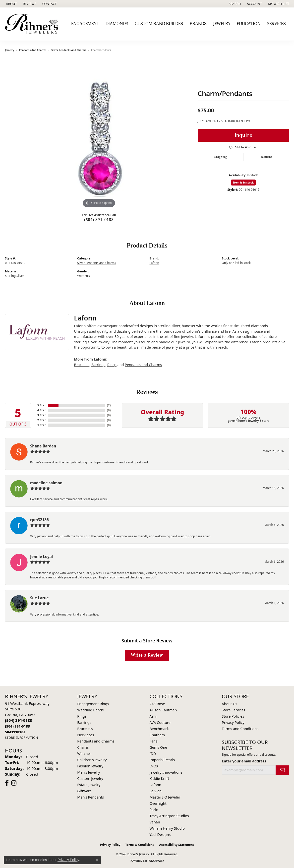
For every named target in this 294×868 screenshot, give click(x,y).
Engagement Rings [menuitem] (93, 704)
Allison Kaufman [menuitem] (163, 710)
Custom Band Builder (159, 24)
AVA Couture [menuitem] (160, 722)
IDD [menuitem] (153, 754)
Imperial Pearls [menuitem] (162, 760)
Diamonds (117, 24)
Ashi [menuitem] (153, 716)
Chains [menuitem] (83, 747)
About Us (230, 704)
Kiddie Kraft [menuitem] (159, 778)
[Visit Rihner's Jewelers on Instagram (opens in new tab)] (14, 783)
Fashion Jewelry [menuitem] (90, 766)
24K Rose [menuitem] (157, 704)
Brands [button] (198, 24)
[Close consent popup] (97, 860)
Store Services (234, 710)
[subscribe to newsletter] (282, 770)
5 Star (42, 405)
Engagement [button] (85, 24)
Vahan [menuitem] (155, 822)
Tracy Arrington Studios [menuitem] (169, 816)
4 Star (42, 410)
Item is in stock (243, 182)
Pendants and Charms (33, 50)
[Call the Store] (19, 720)
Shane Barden (43, 446)
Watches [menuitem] (84, 754)
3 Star (42, 415)
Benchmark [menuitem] (159, 729)
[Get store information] (22, 738)
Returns (267, 157)
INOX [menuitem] (154, 766)
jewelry (10, 50)
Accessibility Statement (176, 845)
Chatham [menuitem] (157, 735)
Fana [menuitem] (154, 741)
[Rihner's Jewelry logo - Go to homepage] (33, 24)
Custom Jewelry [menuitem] (90, 778)
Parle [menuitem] (154, 810)
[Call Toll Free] (17, 726)
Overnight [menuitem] (158, 803)
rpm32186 (39, 520)
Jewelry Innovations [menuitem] (166, 772)
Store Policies (233, 716)
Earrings (98, 365)
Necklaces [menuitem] (86, 735)
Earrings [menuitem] (84, 722)
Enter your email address (244, 761)
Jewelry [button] (222, 24)
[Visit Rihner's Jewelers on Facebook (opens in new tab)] (7, 783)
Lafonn (154, 263)
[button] (234, 4)
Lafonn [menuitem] (155, 785)
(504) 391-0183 (99, 220)
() (109, 405)
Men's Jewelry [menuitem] (89, 772)
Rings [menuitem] (82, 716)
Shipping (221, 157)
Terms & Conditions (140, 845)
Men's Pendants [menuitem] (90, 797)
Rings (112, 365)
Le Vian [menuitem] (156, 791)
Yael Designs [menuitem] (160, 835)
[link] (11, 4)
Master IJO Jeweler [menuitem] (165, 797)
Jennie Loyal (41, 557)
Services (276, 24)
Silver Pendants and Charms (69, 50)
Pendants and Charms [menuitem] (96, 741)
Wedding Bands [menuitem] (90, 710)
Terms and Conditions (240, 729)
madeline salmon (46, 483)
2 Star (42, 420)
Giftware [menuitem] (84, 791)
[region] (99, 134)
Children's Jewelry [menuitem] (92, 760)
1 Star (42, 425)
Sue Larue (39, 598)
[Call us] (15, 732)
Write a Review (147, 655)
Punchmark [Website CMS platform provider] (156, 861)
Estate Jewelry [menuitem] (89, 785)
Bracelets (82, 365)
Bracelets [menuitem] (85, 729)
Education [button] (249, 24)
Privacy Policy (233, 722)
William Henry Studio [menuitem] (167, 828)
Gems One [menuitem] (158, 747)
